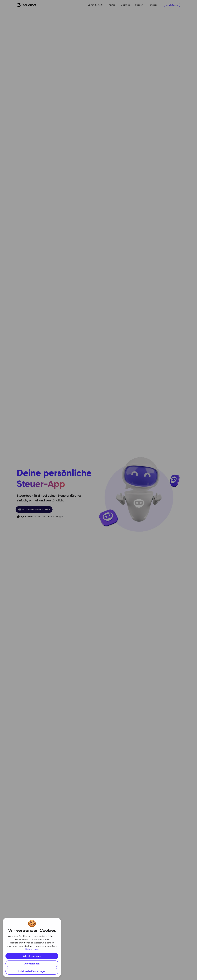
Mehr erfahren (32, 949)
